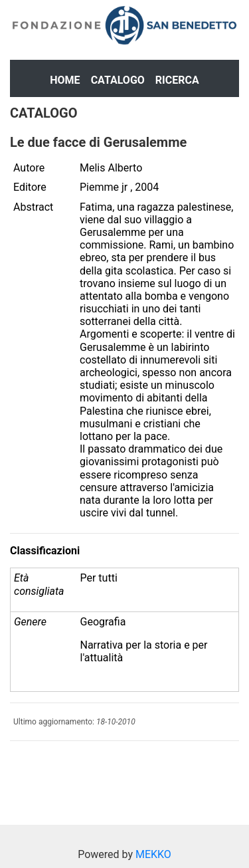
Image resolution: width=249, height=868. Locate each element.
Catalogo (118, 80)
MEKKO (153, 854)
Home (65, 80)
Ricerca (177, 80)
